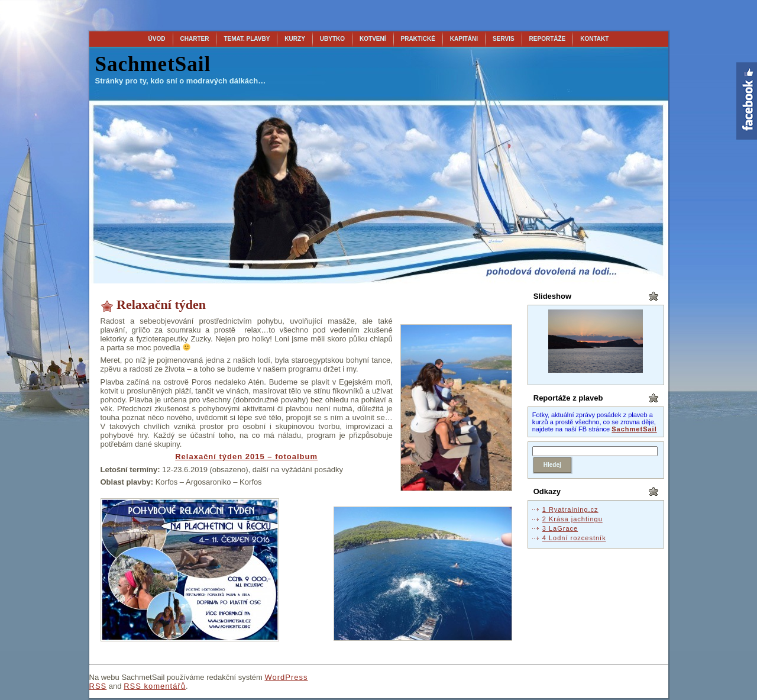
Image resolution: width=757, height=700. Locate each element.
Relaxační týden (161, 304)
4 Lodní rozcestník (574, 538)
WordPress (286, 677)
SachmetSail (153, 64)
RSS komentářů (155, 686)
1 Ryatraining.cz (570, 509)
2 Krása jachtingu (572, 519)
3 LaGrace (560, 528)
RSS (98, 686)
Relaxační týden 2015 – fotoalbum (246, 457)
